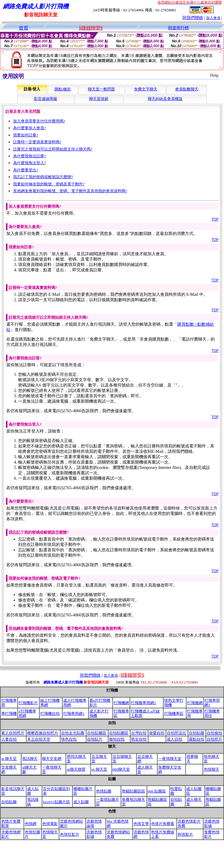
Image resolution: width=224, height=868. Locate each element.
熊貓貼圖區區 (133, 791)
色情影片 (185, 834)
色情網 (31, 824)
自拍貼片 (95, 739)
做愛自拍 (157, 733)
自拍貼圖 (197, 733)
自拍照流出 (176, 733)
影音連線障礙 (46, 99)
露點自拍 (197, 739)
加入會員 (213, 18)
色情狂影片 (70, 834)
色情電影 (50, 824)
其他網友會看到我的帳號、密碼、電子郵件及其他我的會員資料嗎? (70, 191)
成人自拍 (175, 739)
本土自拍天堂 (39, 739)
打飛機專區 (174, 714)
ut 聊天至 (9, 759)
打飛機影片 (28, 703)
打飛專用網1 (74, 714)
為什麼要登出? (26, 170)
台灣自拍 (139, 733)
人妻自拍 (9, 739)
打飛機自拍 (50, 714)
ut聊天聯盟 (76, 769)
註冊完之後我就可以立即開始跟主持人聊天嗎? (53, 149)
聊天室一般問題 (101, 89)
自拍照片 (214, 739)
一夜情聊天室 (170, 759)
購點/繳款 (63, 89)
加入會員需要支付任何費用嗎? (39, 121)
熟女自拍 (139, 739)
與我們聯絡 (193, 18)
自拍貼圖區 (97, 733)
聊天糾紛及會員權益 (165, 99)
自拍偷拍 (214, 733)
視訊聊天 (30, 759)
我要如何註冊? (26, 135)
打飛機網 (121, 703)
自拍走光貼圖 (73, 733)
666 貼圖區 (157, 791)
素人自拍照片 (13, 733)
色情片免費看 (163, 824)
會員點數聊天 (187, 89)
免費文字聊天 (146, 89)
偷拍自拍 (117, 739)
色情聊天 (211, 769)
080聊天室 (121, 769)
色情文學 (141, 824)
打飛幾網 (195, 703)
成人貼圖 (81, 802)
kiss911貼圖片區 (56, 802)
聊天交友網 (52, 759)
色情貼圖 (104, 791)
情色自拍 (69, 739)
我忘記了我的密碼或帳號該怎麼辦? (43, 177)
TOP (215, 219)
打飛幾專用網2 (143, 703)
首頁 (24, 28)
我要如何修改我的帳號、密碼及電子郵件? (49, 184)
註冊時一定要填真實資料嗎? (37, 142)
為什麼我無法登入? (29, 163)
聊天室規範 (99, 99)
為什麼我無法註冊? (29, 156)
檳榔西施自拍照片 (43, 733)
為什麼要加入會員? (29, 128)
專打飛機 (9, 714)
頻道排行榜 (178, 28)
